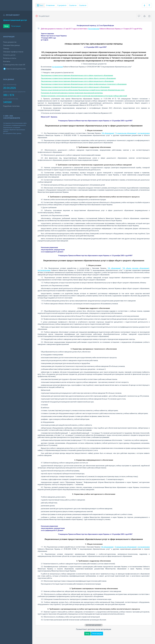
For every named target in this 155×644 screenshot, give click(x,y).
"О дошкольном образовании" (126, 133)
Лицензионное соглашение (12, 128)
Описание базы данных (12, 45)
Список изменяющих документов (94, 64)
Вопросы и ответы (10, 58)
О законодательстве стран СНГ (14, 65)
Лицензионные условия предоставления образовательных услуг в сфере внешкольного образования (77, 81)
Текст (40, 5)
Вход (6, 26)
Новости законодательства (14, 69)
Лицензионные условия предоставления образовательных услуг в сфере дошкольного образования (77, 75)
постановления (57, 67)
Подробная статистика (11, 106)
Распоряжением (94, 29)
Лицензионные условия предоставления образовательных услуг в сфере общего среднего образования (78, 78)
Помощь (6, 49)
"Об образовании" (108, 133)
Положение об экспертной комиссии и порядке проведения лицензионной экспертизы (72, 93)
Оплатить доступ (9, 55)
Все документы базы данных (12, 133)
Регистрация (16, 26)
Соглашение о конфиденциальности (14, 125)
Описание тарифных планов (13, 52)
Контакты (7, 61)
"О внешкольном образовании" (126, 547)
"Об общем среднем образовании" (136, 268)
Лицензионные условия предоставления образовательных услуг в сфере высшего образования (75, 87)
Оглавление (50, 5)
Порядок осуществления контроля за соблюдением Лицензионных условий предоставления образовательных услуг (83, 90)
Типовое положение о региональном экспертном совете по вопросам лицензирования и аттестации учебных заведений (84, 96)
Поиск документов (10, 42)
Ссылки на (73, 5)
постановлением (144, 133)
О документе (62, 5)
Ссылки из (83, 5)
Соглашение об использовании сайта (15, 123)
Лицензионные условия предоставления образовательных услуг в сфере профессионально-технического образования (84, 84)
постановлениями (44, 270)
